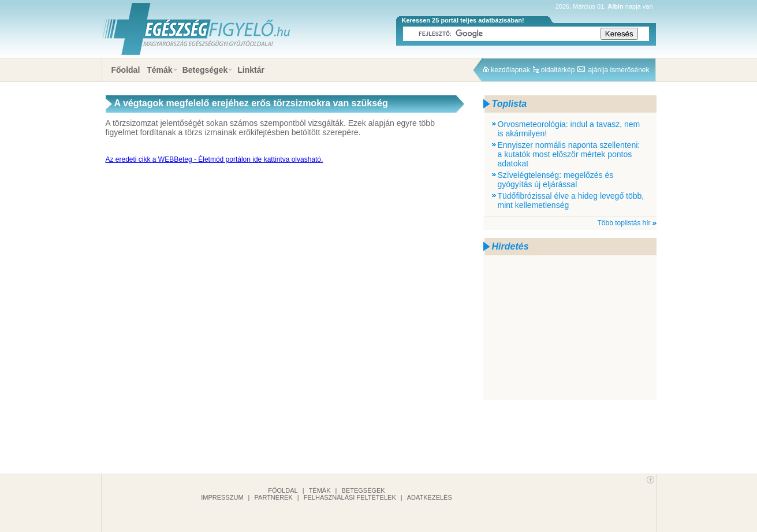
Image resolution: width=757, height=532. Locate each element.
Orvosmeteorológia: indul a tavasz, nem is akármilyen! (569, 129)
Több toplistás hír (624, 223)
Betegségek (205, 70)
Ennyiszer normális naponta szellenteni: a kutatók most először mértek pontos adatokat (569, 154)
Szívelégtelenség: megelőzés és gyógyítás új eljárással (556, 180)
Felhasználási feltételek (350, 497)
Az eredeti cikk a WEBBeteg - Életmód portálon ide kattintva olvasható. (215, 159)
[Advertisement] (570, 328)
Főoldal (126, 70)
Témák (159, 70)
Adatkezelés (430, 497)
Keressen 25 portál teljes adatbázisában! (463, 20)
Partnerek (274, 497)
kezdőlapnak (510, 70)
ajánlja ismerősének (618, 70)
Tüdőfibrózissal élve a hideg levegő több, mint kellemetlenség (571, 200)
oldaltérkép (558, 70)
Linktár (251, 70)
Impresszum (222, 497)
